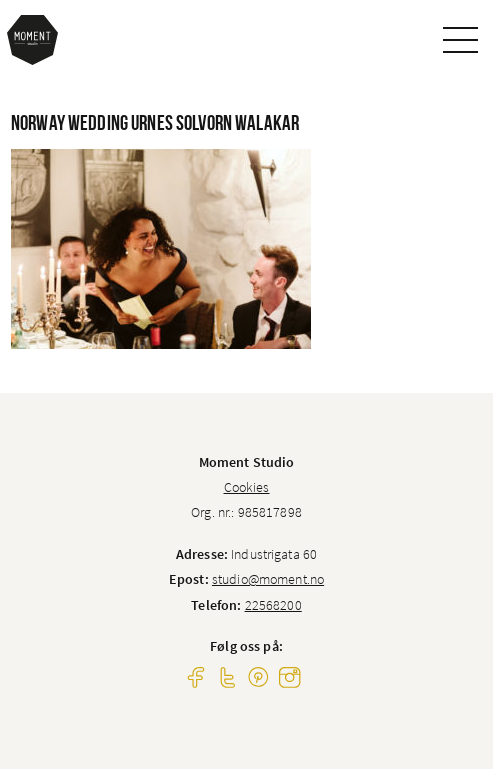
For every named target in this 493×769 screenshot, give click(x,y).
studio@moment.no (268, 579)
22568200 (273, 605)
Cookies (247, 487)
